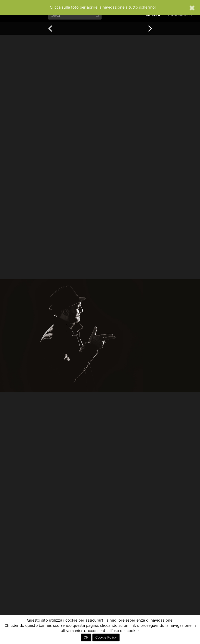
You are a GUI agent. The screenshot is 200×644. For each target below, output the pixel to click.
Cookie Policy (106, 637)
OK (86, 637)
